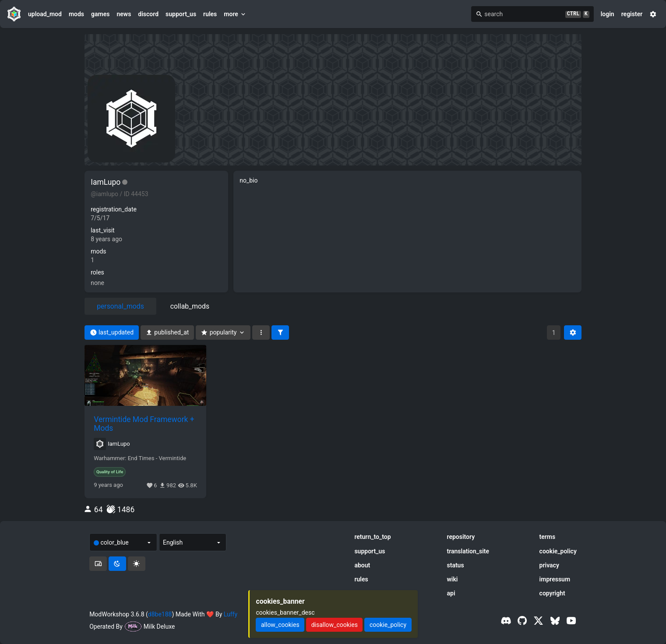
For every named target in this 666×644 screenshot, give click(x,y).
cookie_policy (558, 551)
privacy (549, 565)
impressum (555, 579)
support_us (181, 14)
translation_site (468, 551)
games (100, 14)
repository (461, 537)
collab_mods (190, 306)
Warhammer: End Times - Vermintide (140, 458)
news (124, 14)
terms (548, 537)
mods (76, 14)
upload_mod (45, 14)
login (608, 14)
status (456, 565)
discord (148, 14)
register (632, 14)
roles (97, 272)
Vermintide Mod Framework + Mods (144, 424)
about (362, 565)
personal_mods (120, 306)
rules (210, 14)
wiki (453, 579)
